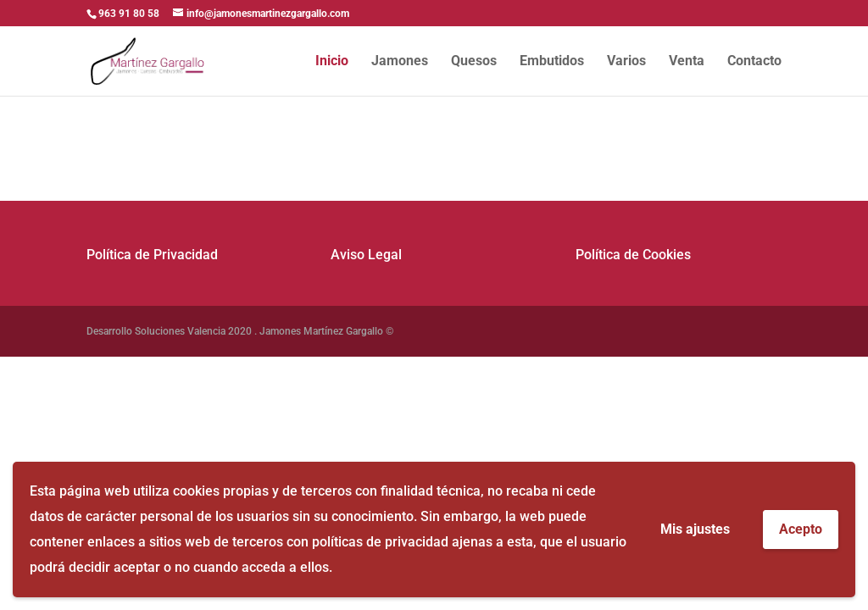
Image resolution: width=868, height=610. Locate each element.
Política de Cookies (633, 255)
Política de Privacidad (152, 255)
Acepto (801, 529)
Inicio (332, 62)
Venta (687, 62)
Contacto (754, 62)
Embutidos (552, 62)
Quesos (474, 62)
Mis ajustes (695, 529)
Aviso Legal (366, 255)
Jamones (400, 62)
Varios (626, 62)
